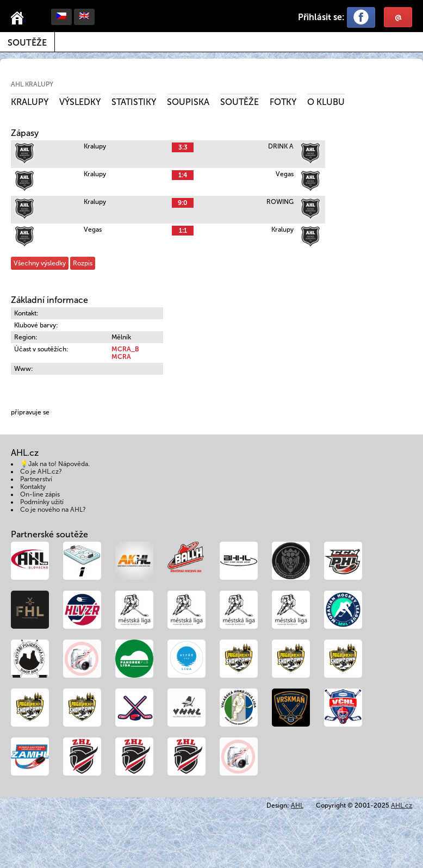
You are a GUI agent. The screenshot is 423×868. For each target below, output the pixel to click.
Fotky (283, 102)
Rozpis (83, 263)
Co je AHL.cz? (41, 472)
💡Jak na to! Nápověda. (55, 464)
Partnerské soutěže (49, 534)
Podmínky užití (42, 502)
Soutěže (27, 43)
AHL (297, 805)
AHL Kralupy (32, 84)
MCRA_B (125, 349)
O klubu (326, 102)
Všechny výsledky (40, 263)
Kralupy (30, 102)
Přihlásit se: (321, 17)
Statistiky (134, 102)
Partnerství (36, 479)
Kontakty (33, 487)
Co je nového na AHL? (53, 510)
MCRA (121, 357)
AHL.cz (402, 805)
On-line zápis (40, 494)
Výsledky (80, 102)
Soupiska (188, 102)
